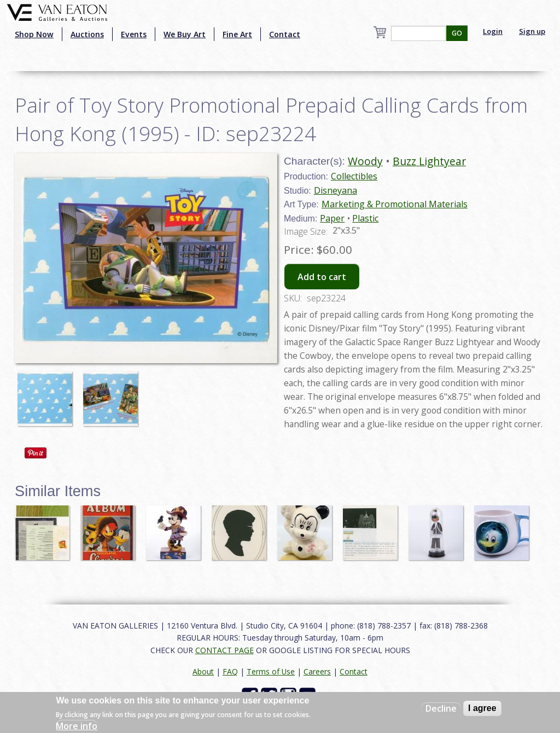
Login (493, 31)
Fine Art (237, 34)
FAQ (230, 671)
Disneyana (336, 190)
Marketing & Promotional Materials (395, 204)
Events (134, 34)
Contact (285, 34)
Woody (365, 161)
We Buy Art (185, 34)
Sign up (532, 31)
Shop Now (34, 34)
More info (77, 726)
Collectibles (354, 176)
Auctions (87, 34)
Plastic (365, 218)
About (203, 671)
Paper (332, 218)
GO (457, 33)
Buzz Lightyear (429, 161)
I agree (482, 708)
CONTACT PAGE (224, 650)
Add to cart (322, 277)
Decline (441, 708)
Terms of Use (271, 671)
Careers (317, 671)
